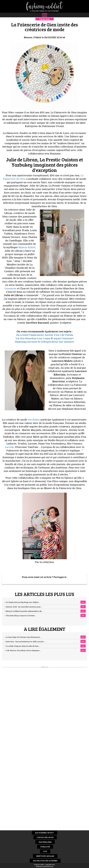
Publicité (45, 847)
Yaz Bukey (34, 420)
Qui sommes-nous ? (44, 833)
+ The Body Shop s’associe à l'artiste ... (21, 616)
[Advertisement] (44, 708)
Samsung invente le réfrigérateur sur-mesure (45, 342)
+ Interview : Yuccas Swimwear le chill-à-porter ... (25, 642)
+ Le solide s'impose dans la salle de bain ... (22, 646)
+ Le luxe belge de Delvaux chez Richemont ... (23, 637)
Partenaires (45, 842)
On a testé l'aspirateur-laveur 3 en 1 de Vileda (45, 335)
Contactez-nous (45, 837)
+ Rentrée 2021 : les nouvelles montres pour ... (23, 607)
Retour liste (45, 19)
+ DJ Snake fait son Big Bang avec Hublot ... (22, 602)
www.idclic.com (48, 866)
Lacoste (9, 447)
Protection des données (45, 861)
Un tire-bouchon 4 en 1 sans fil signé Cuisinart (45, 338)
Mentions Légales (45, 856)
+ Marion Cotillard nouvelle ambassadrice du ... (24, 611)
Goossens (11, 289)
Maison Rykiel (27, 247)
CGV (45, 851)
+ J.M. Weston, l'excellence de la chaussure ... (23, 651)
